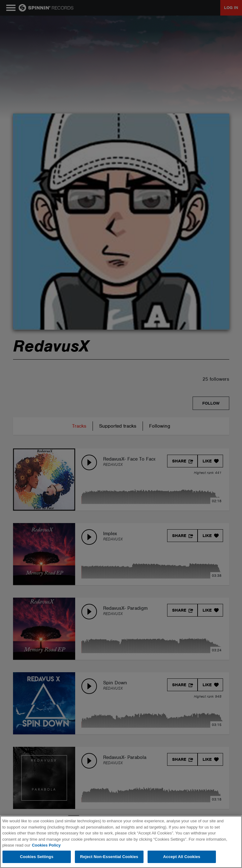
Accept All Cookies (182, 857)
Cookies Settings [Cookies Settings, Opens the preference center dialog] (37, 857)
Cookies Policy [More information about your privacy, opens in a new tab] (46, 845)
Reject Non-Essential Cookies (109, 857)
